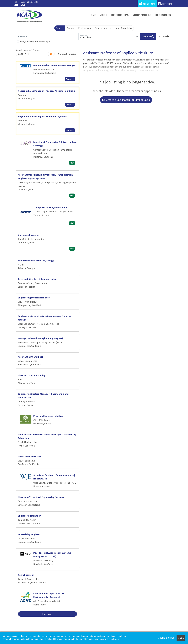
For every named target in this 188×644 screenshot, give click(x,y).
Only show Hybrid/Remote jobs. (36, 42)
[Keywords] (48, 36)
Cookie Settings (166, 638)
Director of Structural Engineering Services (41, 497)
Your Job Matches (103, 28)
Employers (165, 4)
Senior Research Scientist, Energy (36, 260)
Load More (48, 614)
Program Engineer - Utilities (48, 416)
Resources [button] (163, 15)
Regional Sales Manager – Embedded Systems (42, 116)
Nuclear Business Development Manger (54, 65)
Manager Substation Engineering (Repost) (40, 338)
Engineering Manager (29, 516)
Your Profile (142, 15)
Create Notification (67, 54)
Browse (71, 28)
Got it (181, 638)
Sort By (21, 54)
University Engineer (28, 235)
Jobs (104, 15)
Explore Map (85, 28)
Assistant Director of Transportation (38, 279)
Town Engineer (26, 575)
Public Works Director (29, 457)
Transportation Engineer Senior (50, 207)
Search (60, 28)
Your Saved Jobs (124, 28)
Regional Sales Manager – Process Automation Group (46, 91)
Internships (120, 15)
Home (92, 15)
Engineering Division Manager (34, 298)
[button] (164, 36)
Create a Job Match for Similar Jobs (126, 100)
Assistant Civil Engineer (30, 357)
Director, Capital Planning (32, 375)
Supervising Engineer (29, 534)
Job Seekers (147, 4)
